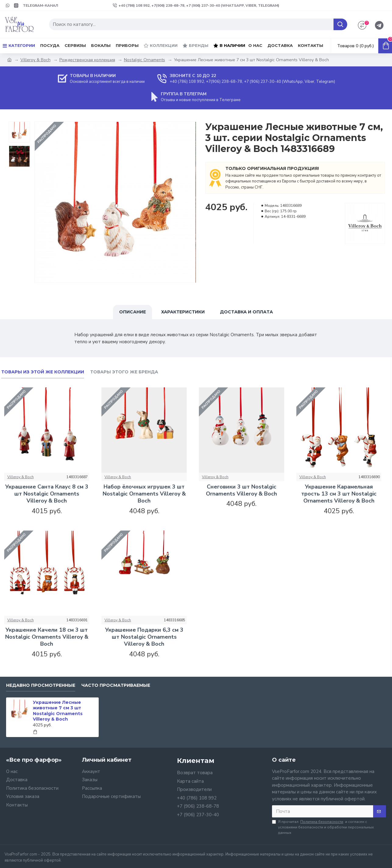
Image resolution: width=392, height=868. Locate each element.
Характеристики (183, 312)
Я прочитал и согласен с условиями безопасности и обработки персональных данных (323, 827)
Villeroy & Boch (35, 60)
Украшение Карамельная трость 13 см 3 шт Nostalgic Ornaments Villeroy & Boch (339, 494)
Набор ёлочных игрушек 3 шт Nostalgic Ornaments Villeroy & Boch (144, 494)
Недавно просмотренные (41, 685)
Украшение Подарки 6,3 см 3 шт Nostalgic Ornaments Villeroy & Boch (144, 637)
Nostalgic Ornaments (145, 60)
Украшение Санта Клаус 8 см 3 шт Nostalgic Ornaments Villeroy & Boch (47, 494)
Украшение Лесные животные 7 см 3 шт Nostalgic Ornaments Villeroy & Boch (58, 711)
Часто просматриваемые (116, 685)
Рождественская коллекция (87, 60)
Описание (132, 312)
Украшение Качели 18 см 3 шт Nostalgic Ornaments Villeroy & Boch (47, 637)
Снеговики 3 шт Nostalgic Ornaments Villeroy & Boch (241, 490)
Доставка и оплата (246, 312)
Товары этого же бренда (124, 372)
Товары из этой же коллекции (43, 372)
